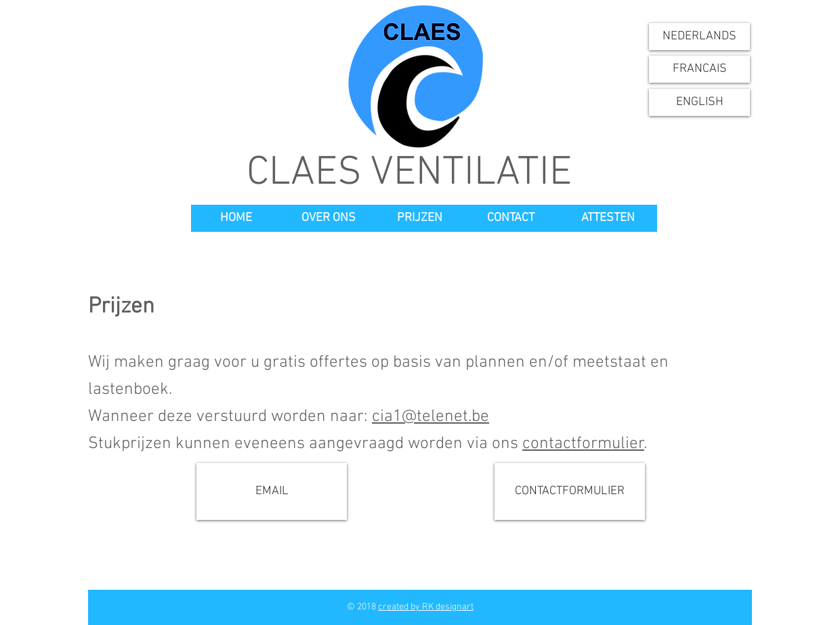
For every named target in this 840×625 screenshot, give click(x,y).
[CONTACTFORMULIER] (570, 491)
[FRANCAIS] (699, 69)
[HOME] (236, 218)
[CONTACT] (511, 218)
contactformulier (583, 444)
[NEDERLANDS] (699, 37)
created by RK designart (426, 607)
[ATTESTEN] (608, 218)
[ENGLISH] (699, 102)
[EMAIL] (272, 491)
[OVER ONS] (329, 218)
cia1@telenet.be (430, 417)
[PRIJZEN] (420, 218)
